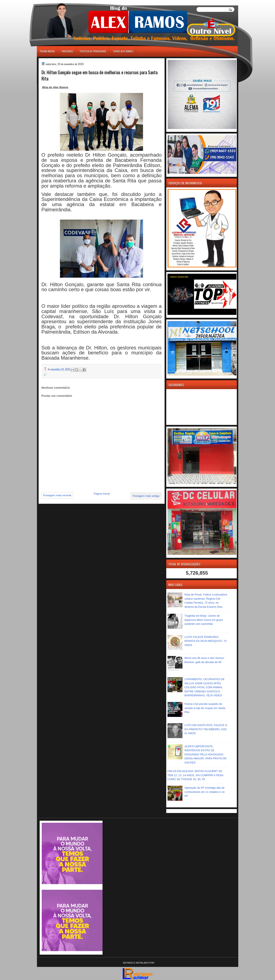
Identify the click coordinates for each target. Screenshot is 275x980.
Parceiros (67, 51)
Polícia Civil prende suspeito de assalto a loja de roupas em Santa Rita (205, 708)
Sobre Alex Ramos (123, 51)
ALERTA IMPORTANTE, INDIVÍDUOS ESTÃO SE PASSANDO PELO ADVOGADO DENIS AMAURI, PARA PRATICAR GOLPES (206, 754)
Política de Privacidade (93, 51)
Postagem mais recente (57, 495)
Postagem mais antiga (146, 496)
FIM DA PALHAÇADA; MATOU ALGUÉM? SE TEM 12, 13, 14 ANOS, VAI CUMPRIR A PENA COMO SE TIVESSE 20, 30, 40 (195, 775)
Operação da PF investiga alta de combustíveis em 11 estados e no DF (205, 792)
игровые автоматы (55, 2)
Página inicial (47, 51)
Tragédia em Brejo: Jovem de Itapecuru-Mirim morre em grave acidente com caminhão (204, 620)
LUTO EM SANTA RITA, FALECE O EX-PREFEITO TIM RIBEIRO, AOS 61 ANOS (206, 729)
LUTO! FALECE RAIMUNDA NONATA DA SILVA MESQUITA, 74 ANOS (206, 641)
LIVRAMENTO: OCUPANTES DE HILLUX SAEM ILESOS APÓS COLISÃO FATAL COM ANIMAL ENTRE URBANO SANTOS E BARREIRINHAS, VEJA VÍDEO (205, 687)
